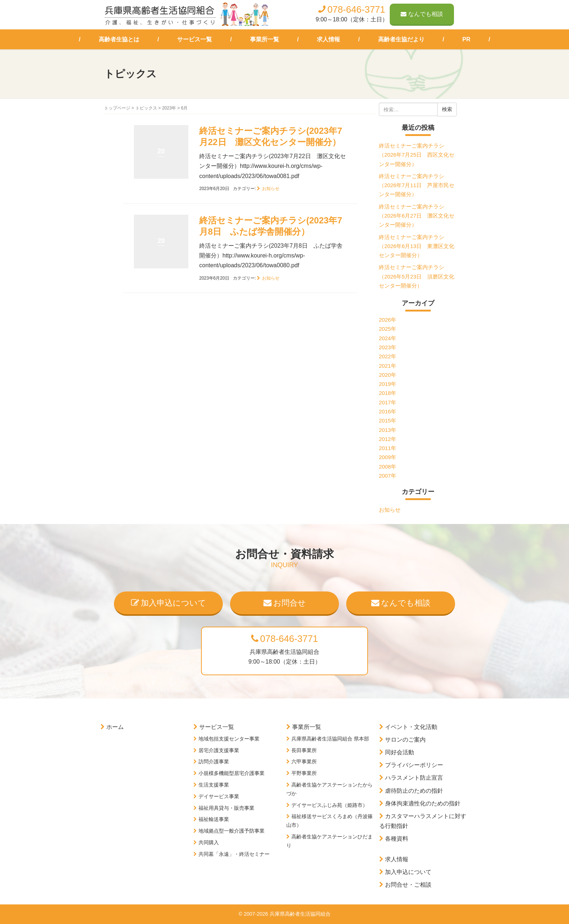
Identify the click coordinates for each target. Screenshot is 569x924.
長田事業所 (304, 750)
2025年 (388, 329)
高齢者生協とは (119, 39)
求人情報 (328, 39)
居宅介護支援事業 (219, 750)
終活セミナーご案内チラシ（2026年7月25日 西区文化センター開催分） (417, 155)
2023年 (169, 108)
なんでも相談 (422, 14)
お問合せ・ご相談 (408, 885)
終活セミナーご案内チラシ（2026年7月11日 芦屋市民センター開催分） (417, 185)
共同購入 (209, 842)
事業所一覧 (265, 39)
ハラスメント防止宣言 (414, 778)
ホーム (115, 727)
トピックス (146, 108)
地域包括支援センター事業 (229, 739)
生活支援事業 (214, 785)
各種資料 (397, 839)
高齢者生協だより (401, 39)
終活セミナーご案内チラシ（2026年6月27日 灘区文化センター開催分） (417, 216)
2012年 (388, 439)
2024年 (388, 338)
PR (466, 39)
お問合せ (285, 603)
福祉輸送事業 (214, 819)
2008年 (388, 467)
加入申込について (169, 603)
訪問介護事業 (214, 762)
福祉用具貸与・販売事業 (226, 808)
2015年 (388, 421)
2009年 (388, 457)
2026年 (388, 320)
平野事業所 (304, 773)
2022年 (388, 356)
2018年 (388, 393)
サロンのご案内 (405, 740)
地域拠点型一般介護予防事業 (232, 831)
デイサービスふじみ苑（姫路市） (329, 805)
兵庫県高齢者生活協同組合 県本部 (330, 739)
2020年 (388, 375)
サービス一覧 (195, 39)
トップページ (117, 108)
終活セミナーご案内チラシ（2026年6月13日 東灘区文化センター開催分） (417, 246)
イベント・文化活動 (411, 727)
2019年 (388, 384)
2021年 (388, 366)
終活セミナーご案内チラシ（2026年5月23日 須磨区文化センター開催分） (417, 277)
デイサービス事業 (219, 796)
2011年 (388, 448)
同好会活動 (400, 752)
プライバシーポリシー (414, 765)
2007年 (388, 476)
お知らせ (271, 189)
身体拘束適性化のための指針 (423, 803)
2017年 (388, 403)
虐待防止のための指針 (414, 791)
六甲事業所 (304, 762)
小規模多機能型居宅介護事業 (232, 773)
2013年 (388, 430)
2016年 (388, 412)
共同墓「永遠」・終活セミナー (234, 854)
